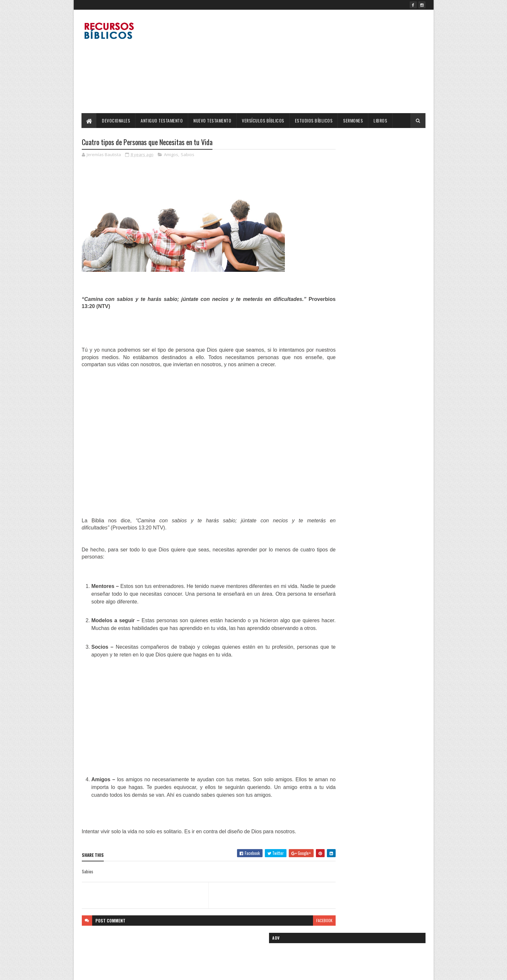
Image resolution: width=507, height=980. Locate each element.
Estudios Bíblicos (314, 120)
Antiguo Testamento (162, 120)
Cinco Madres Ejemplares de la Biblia (381, 260)
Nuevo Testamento (213, 120)
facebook (299, 928)
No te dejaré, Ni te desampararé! (378, 333)
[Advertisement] (308, 61)
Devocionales (116, 120)
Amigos (171, 155)
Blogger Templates (165, 971)
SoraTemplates (112, 971)
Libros (381, 120)
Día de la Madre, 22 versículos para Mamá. (386, 366)
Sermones (353, 120)
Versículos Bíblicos (263, 120)
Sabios (188, 155)
